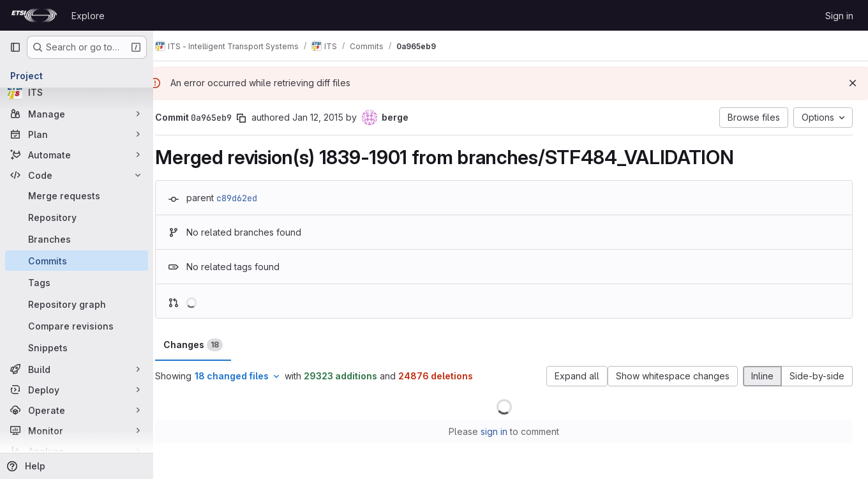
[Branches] (77, 239)
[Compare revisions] (77, 326)
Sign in (839, 16)
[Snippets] (77, 347)
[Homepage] (34, 15)
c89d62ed (250, 198)
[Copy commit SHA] (255, 118)
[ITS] (77, 92)
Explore (88, 16)
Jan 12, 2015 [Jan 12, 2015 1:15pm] (331, 117)
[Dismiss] (853, 83)
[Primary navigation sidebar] (15, 47)
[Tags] (77, 282)
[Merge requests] (77, 195)
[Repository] (77, 217)
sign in (501, 431)
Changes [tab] (206, 345)
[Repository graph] (77, 304)
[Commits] (77, 261)
